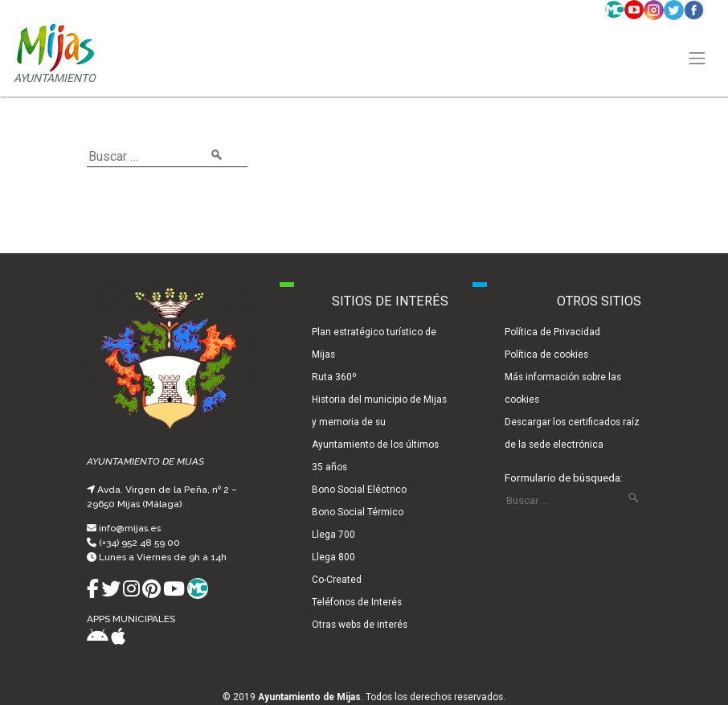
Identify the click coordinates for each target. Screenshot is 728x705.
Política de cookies (546, 355)
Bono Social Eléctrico (359, 490)
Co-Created (337, 580)
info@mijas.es (130, 528)
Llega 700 (333, 535)
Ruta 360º (334, 377)
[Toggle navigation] (697, 59)
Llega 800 (333, 557)
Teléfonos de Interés (357, 602)
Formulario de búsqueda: (564, 478)
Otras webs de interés (360, 625)
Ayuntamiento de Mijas (309, 697)
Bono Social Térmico (358, 512)
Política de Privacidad (552, 332)
